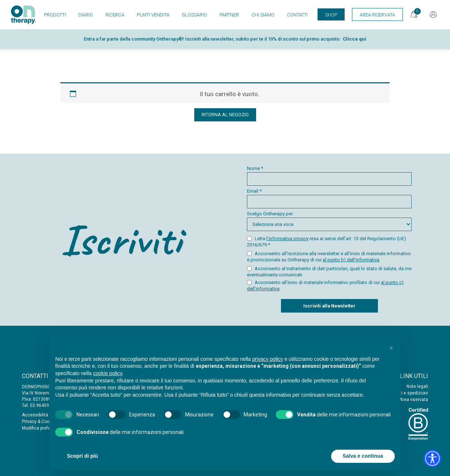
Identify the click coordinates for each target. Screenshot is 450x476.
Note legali (417, 386)
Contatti (297, 15)
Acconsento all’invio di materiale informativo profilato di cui (325, 286)
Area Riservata (377, 15)
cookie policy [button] (108, 373)
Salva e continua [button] (363, 456)
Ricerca (115, 15)
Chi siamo (263, 15)
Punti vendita (153, 15)
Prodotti (55, 15)
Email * (329, 198)
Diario (86, 15)
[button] (391, 347)
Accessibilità (35, 415)
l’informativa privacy (287, 239)
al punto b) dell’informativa (351, 260)
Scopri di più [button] (82, 456)
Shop (331, 15)
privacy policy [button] (268, 359)
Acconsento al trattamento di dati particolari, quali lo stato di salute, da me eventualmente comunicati (329, 272)
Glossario (194, 15)
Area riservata (414, 400)
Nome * (329, 176)
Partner (229, 15)
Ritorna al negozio (225, 115)
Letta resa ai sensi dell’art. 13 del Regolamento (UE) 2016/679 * (327, 242)
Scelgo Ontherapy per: (329, 221)
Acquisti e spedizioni (407, 393)
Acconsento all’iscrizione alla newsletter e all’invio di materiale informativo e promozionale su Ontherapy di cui (329, 257)
